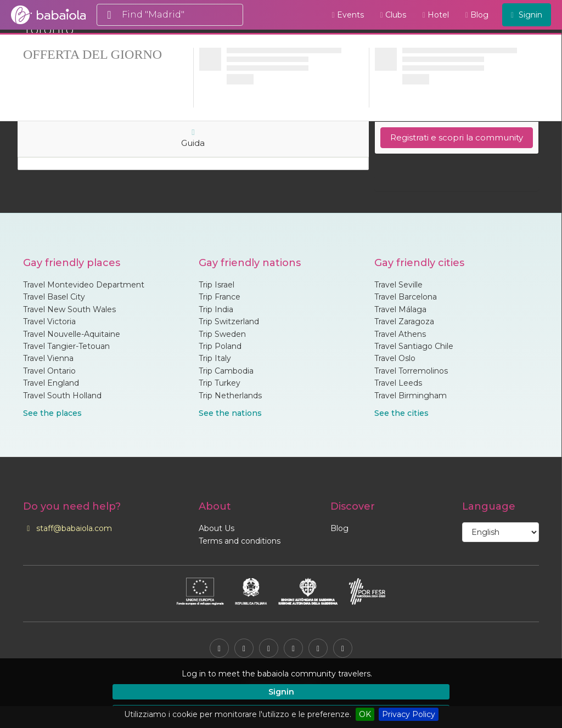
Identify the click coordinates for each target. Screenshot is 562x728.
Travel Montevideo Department (84, 285)
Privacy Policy (409, 714)
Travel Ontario (49, 371)
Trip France (220, 297)
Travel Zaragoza (404, 321)
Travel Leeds (398, 383)
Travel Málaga (400, 309)
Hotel (436, 15)
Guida (193, 138)
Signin (281, 692)
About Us (217, 528)
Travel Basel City (54, 297)
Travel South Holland (62, 396)
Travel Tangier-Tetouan (66, 346)
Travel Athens (400, 334)
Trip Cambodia (226, 371)
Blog (477, 15)
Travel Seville (398, 285)
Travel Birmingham (411, 396)
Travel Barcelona (406, 297)
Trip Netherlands (230, 396)
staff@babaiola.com (68, 528)
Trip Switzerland (229, 321)
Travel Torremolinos (411, 371)
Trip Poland (220, 346)
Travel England (51, 383)
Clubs (393, 15)
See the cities (401, 413)
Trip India (216, 309)
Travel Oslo (395, 358)
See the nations (230, 413)
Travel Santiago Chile (414, 346)
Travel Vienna (48, 358)
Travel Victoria (49, 321)
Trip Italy (215, 358)
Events (347, 15)
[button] (454, 674)
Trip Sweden (222, 334)
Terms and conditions (240, 541)
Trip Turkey (220, 383)
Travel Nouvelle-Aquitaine (72, 334)
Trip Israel (217, 285)
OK (365, 714)
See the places (52, 413)
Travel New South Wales (69, 309)
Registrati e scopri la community (457, 137)
